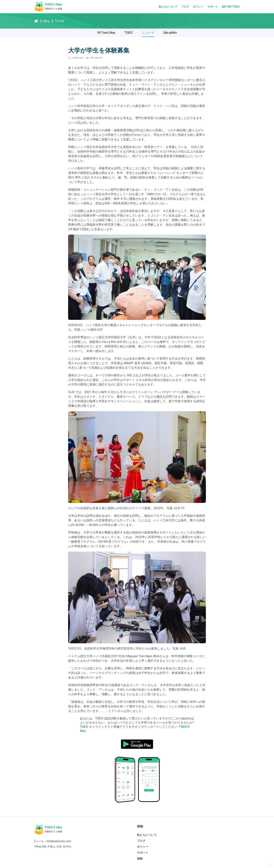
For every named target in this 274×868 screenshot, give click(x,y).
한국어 (67, 848)
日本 (59, 848)
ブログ (185, 7)
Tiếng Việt (40, 848)
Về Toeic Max (106, 34)
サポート (213, 7)
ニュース (148, 34)
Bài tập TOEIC (231, 7)
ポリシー (198, 7)
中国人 (51, 848)
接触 (140, 860)
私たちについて (168, 7)
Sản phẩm (170, 34)
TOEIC (129, 34)
